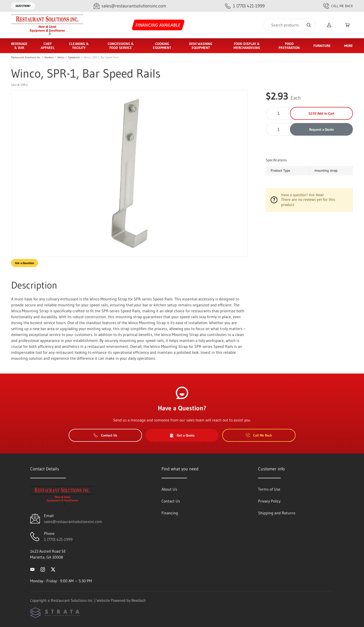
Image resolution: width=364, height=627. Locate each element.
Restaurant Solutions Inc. (26, 57)
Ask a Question (25, 263)
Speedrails (74, 57)
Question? (23, 6)
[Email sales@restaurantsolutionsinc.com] (130, 6)
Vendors (49, 57)
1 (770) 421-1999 (58, 539)
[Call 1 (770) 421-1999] (245, 6)
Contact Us (105, 435)
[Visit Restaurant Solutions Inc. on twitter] (53, 569)
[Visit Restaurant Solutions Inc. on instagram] (43, 569)
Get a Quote (182, 435)
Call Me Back (338, 6)
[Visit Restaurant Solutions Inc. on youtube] (32, 569)
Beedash (139, 600)
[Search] (290, 25)
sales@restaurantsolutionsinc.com (73, 522)
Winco (61, 57)
